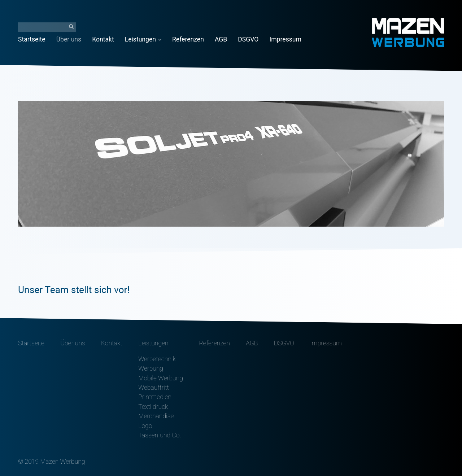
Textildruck (153, 407)
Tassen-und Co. (160, 435)
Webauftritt (154, 388)
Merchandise (156, 416)
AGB (221, 39)
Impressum (285, 39)
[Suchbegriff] (47, 27)
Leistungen (143, 39)
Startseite (32, 39)
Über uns (69, 39)
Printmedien (155, 397)
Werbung (151, 368)
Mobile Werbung (161, 378)
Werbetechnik (157, 359)
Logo (145, 426)
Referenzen (188, 39)
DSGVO (248, 39)
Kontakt (103, 39)
